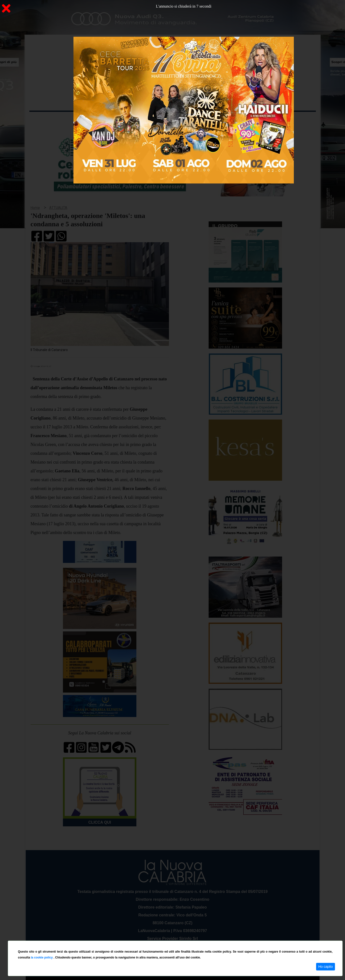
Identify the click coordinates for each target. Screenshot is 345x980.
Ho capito (326, 967)
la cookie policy (42, 957)
